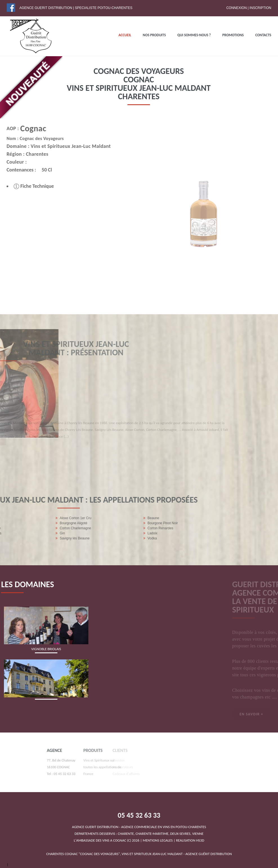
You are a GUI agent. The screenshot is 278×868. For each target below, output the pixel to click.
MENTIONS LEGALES (158, 840)
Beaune (40, 518)
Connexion (236, 8)
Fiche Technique (22, 186)
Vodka (39, 538)
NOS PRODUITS (154, 35)
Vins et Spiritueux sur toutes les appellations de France (78, 767)
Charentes (25, 154)
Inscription (260, 8)
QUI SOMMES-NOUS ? (194, 35)
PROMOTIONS (233, 35)
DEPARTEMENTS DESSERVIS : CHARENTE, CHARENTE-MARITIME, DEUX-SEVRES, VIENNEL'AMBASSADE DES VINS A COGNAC (139, 834)
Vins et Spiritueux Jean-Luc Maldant (59, 146)
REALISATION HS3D (190, 840)
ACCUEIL (125, 35)
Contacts (263, 35)
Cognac (21, 128)
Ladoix (39, 533)
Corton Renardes (47, 528)
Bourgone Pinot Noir (49, 523)
